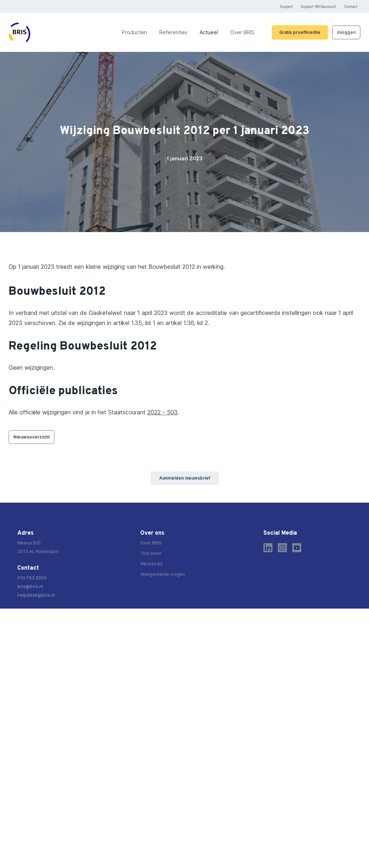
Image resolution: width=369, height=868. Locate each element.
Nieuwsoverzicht (32, 437)
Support (286, 6)
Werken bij (151, 564)
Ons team (151, 553)
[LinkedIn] (268, 548)
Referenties (173, 32)
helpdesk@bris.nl (36, 595)
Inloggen (346, 32)
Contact (351, 6)
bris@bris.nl (30, 586)
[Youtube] (297, 548)
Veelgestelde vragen (163, 574)
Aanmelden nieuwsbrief (185, 478)
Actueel (209, 32)
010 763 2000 (32, 578)
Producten (134, 32)
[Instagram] (282, 548)
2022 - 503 (163, 412)
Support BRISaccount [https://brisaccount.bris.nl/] (318, 6)
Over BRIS (242, 32)
